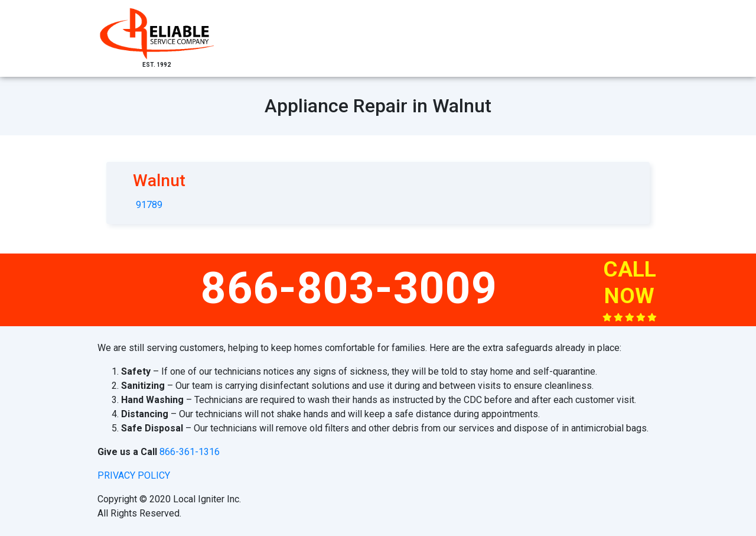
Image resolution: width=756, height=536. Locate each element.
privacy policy (134, 475)
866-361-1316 (190, 452)
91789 (149, 205)
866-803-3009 (349, 288)
